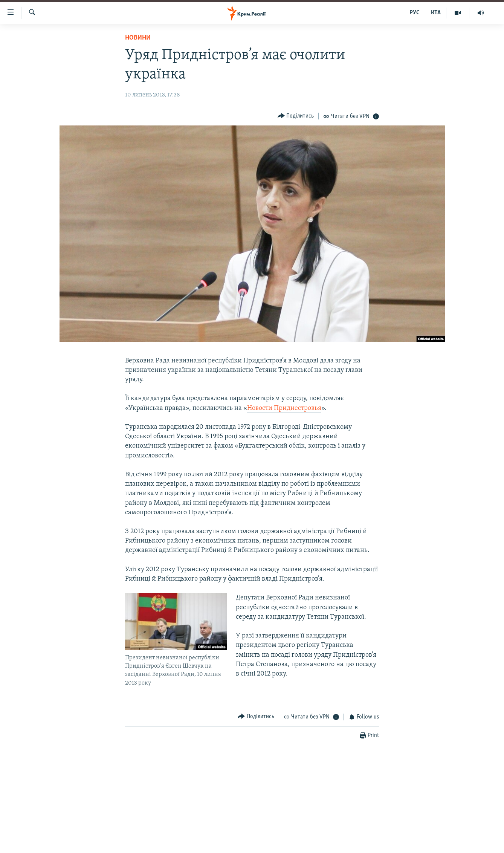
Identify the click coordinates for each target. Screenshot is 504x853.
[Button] (296, 116)
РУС (415, 13)
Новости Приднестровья (284, 408)
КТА (436, 13)
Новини (138, 38)
